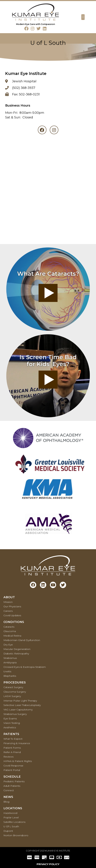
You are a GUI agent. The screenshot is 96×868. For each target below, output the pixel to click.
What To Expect (13, 739)
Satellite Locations (14, 822)
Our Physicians (12, 606)
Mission (8, 602)
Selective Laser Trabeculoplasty (22, 705)
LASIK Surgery (12, 696)
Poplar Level (11, 817)
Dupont (8, 831)
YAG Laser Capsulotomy (18, 710)
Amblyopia (10, 662)
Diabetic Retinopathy (16, 654)
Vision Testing (12, 723)
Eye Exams (10, 718)
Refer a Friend (12, 752)
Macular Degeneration (17, 649)
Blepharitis (10, 676)
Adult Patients (12, 786)
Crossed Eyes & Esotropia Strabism (25, 667)
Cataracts (9, 627)
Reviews (8, 757)
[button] (83, 17)
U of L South (11, 826)
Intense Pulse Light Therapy (20, 701)
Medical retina (12, 636)
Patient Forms (12, 748)
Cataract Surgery (13, 687)
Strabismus (10, 658)
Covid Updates (12, 615)
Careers (8, 611)
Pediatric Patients (14, 781)
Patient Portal (12, 770)
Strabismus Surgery (15, 714)
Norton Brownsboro (16, 835)
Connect (9, 790)
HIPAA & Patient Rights (18, 761)
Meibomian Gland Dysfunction (22, 640)
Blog (6, 802)
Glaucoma (10, 631)
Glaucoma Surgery (15, 692)
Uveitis (7, 671)
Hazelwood (10, 813)
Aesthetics (10, 727)
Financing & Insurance (17, 743)
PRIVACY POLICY (48, 864)
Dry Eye (8, 645)
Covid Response (13, 766)
